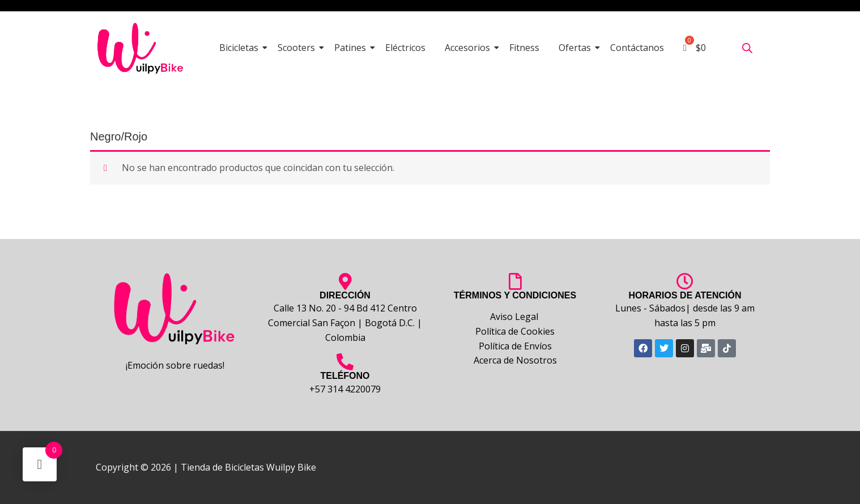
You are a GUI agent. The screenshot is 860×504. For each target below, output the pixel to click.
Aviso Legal (515, 317)
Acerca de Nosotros (515, 360)
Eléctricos (405, 48)
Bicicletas (241, 48)
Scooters (298, 48)
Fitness (524, 48)
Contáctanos (637, 48)
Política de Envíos (515, 346)
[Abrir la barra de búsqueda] (747, 48)
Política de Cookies (515, 331)
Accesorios (469, 48)
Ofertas (577, 48)
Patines (352, 48)
